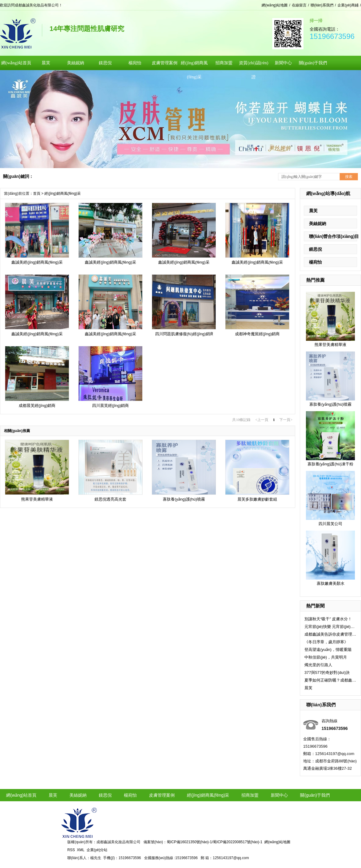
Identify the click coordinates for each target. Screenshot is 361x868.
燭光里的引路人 (318, 665)
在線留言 (299, 5)
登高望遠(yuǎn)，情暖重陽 (328, 650)
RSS (71, 850)
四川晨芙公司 (330, 524)
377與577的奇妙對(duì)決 (327, 673)
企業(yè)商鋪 (348, 5)
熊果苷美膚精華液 (330, 345)
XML (81, 850)
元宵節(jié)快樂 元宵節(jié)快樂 (330, 627)
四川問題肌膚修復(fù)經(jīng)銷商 (184, 334)
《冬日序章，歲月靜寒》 (326, 642)
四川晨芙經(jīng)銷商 (111, 406)
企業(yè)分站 (97, 850)
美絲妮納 (318, 224)
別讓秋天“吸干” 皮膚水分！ (328, 619)
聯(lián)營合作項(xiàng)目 (334, 236)
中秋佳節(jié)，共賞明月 (326, 657)
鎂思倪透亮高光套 (110, 499)
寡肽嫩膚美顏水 (331, 583)
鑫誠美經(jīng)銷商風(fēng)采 (37, 262)
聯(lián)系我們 (322, 5)
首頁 (37, 194)
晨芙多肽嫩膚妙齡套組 (257, 499)
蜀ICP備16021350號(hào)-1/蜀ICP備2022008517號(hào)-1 (215, 842)
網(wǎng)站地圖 (275, 5)
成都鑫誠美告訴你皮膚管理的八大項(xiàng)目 (330, 634)
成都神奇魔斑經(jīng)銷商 (257, 334)
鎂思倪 (315, 249)
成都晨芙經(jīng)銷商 (37, 406)
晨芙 (313, 211)
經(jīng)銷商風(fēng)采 (63, 194)
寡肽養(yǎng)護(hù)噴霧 (330, 404)
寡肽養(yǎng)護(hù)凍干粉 (331, 464)
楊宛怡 (315, 262)
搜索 (349, 177)
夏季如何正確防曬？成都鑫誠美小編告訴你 (330, 680)
